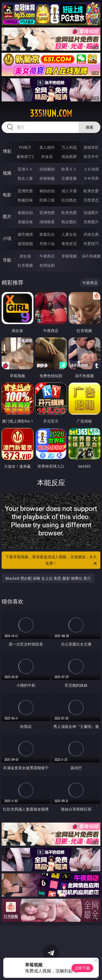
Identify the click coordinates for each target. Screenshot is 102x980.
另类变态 (91, 200)
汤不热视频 (91, 256)
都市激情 (25, 234)
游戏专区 (91, 147)
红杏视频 (25, 265)
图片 (7, 216)
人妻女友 (69, 234)
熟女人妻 (25, 178)
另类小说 (47, 244)
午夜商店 (47, 256)
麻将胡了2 (25, 156)
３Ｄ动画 (91, 169)
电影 (7, 195)
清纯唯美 (47, 222)
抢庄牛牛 (91, 156)
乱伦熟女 (69, 200)
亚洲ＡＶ (25, 169)
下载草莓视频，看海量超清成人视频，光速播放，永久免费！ (52, 560)
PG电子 (25, 147)
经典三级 (47, 200)
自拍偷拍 (47, 169)
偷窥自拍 (25, 213)
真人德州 (47, 147)
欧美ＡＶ (69, 169)
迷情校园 (25, 244)
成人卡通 (69, 191)
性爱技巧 (91, 244)
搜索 (89, 127)
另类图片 (91, 222)
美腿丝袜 (25, 222)
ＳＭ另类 (91, 178)
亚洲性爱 (25, 191)
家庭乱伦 (47, 234)
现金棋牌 (69, 156)
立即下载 (82, 968)
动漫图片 (91, 213)
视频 (7, 173)
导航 (7, 260)
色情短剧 (47, 265)
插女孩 (25, 256)
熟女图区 (69, 222)
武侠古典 (91, 234)
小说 (7, 238)
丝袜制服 (47, 178)
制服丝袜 (25, 200)
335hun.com (51, 113)
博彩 (7, 151)
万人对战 (69, 147)
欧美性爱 (91, 191)
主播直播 (69, 178)
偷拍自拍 (47, 191)
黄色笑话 (69, 244)
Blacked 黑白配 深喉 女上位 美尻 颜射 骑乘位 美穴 (48, 578)
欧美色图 (69, 213)
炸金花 (47, 156)
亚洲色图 (47, 213)
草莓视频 (69, 256)
